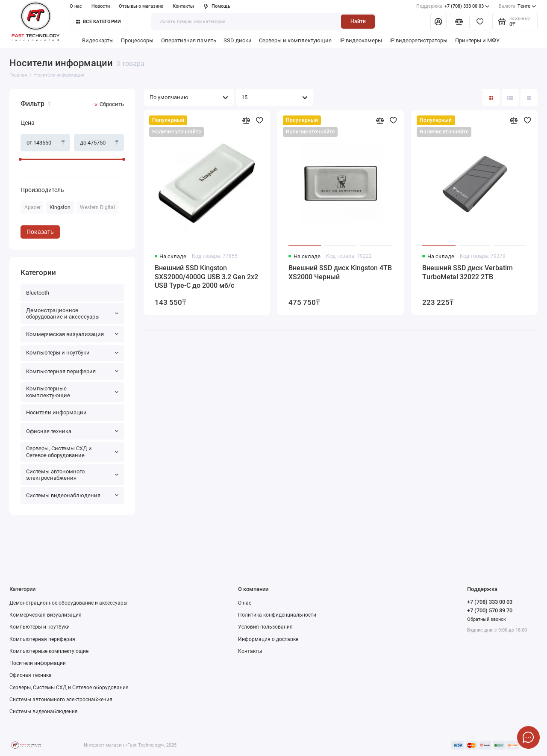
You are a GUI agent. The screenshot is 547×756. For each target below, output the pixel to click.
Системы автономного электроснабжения (72, 475)
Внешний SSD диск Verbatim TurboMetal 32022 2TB (468, 272)
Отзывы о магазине (141, 6)
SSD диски (238, 40)
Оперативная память (189, 40)
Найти (358, 21)
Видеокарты (98, 40)
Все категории (99, 22)
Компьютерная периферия (72, 371)
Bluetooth (38, 293)
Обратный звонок (487, 619)
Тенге (518, 6)
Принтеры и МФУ (477, 40)
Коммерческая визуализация (72, 334)
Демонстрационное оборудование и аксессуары (72, 314)
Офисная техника (72, 431)
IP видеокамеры (361, 40)
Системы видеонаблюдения (72, 495)
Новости (101, 6)
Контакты (183, 6)
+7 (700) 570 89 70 (490, 610)
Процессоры (137, 40)
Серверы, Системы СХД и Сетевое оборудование (72, 452)
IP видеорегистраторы (418, 40)
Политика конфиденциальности (277, 615)
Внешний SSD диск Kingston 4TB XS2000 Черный (340, 272)
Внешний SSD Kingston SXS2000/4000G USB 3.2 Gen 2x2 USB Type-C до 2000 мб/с (206, 277)
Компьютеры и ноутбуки (72, 353)
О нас (76, 6)
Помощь (217, 6)
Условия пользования (265, 627)
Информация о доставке (268, 639)
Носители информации (56, 412)
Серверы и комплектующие (295, 40)
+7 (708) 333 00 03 (453, 6)
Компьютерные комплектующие (72, 392)
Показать (40, 232)
